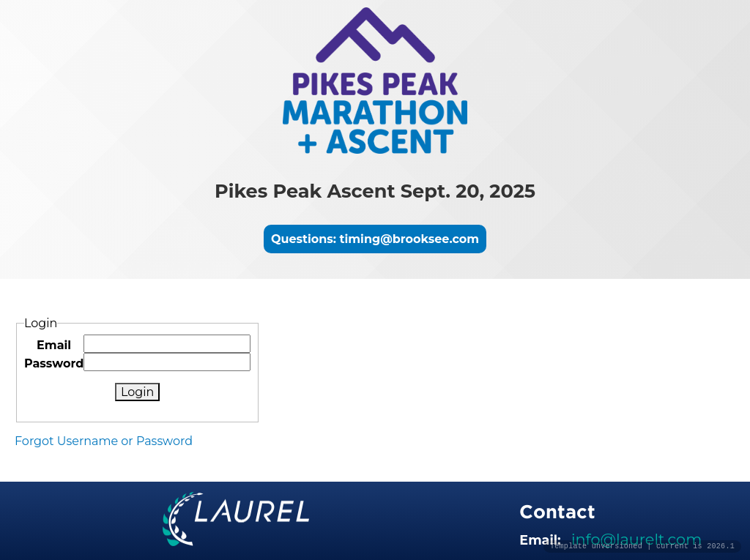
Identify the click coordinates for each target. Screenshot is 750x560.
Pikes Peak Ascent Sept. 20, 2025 (375, 191)
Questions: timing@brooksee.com (375, 239)
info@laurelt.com (636, 539)
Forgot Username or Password (104, 441)
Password (54, 363)
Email (54, 345)
